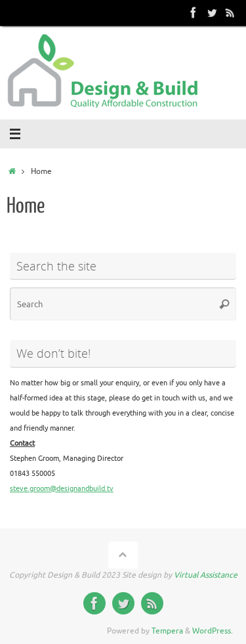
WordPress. (213, 631)
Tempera (167, 631)
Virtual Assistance (206, 575)
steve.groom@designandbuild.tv (62, 489)
